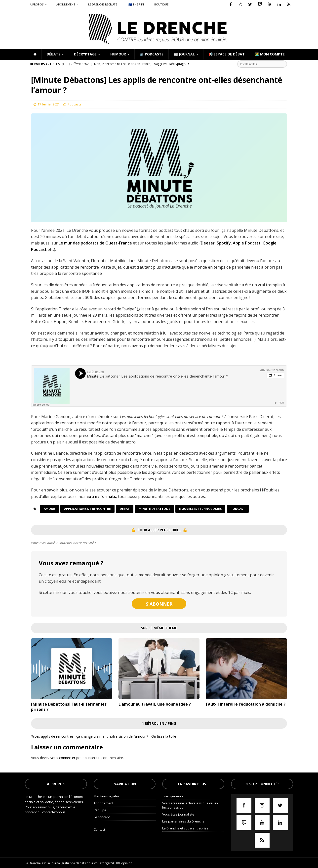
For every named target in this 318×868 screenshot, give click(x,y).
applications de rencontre (87, 509)
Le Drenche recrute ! (103, 4)
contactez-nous (54, 812)
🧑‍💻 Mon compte (270, 54)
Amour (49, 509)
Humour (118, 54)
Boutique (161, 4)
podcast (238, 509)
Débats (54, 54)
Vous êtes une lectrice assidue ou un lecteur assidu (190, 805)
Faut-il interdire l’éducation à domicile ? (246, 704)
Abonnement (66, 4)
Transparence (173, 796)
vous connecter (63, 758)
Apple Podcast (247, 243)
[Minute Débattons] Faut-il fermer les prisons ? (69, 707)
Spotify (224, 243)
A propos (37, 4)
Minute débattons (154, 509)
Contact (99, 829)
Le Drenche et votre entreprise (185, 828)
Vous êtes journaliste (178, 814)
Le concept (102, 817)
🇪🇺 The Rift (136, 4)
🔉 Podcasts (152, 54)
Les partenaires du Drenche (183, 821)
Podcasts (75, 104)
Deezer (208, 243)
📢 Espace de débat (227, 54)
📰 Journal (184, 54)
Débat (125, 509)
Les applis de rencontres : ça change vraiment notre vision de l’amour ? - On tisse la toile (105, 736)
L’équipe (100, 810)
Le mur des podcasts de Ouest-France (95, 243)
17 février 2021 (49, 104)
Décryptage (85, 54)
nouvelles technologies (200, 509)
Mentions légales (107, 796)
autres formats (101, 496)
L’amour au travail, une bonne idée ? (155, 704)
